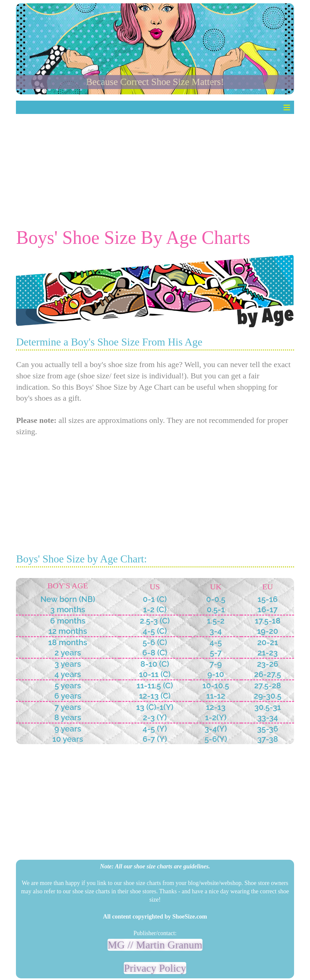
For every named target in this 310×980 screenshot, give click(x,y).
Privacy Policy (155, 968)
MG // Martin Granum (155, 945)
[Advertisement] (155, 162)
